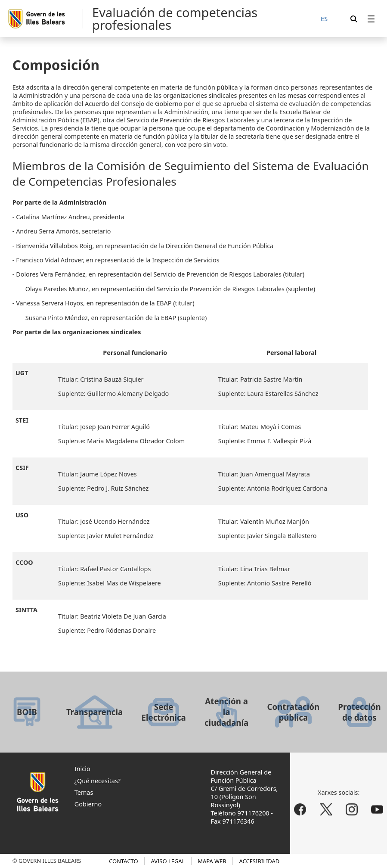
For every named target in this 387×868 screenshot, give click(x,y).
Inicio (82, 769)
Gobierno (88, 804)
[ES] (324, 19)
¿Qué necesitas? (98, 781)
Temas (84, 792)
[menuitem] (371, 19)
